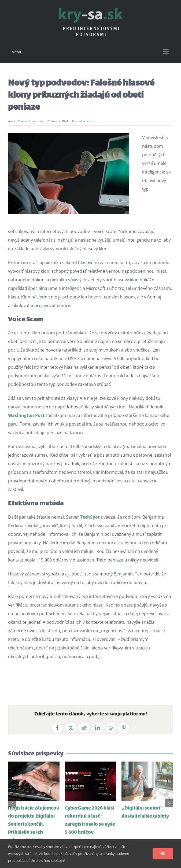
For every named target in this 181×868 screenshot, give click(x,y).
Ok (163, 854)
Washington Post (26, 415)
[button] (12, 803)
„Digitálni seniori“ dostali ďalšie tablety (145, 812)
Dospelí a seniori (84, 121)
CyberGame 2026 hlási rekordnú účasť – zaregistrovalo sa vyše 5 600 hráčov (90, 821)
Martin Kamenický (30, 121)
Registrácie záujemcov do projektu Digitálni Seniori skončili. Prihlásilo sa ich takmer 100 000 (34, 825)
